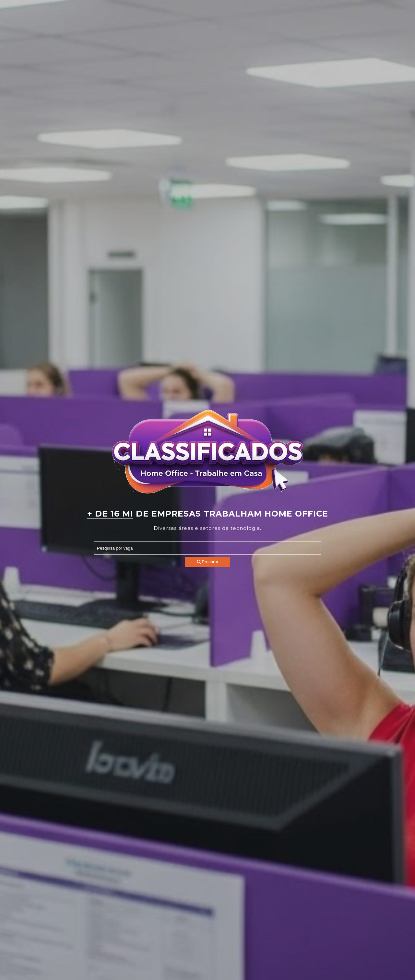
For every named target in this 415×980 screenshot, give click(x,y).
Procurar (208, 562)
